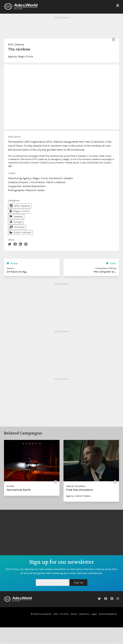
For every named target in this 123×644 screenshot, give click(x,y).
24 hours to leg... (17, 272)
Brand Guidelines (108, 614)
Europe (16, 222)
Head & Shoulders (76, 486)
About (74, 614)
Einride (10, 486)
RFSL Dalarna (16, 44)
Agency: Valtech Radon (78, 496)
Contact (64, 614)
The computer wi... (105, 272)
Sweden (16, 216)
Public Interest (20, 232)
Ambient (17, 227)
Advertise (84, 614)
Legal (94, 614)
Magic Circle (25, 56)
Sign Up (79, 582)
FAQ (56, 614)
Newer (12, 263)
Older (111, 263)
